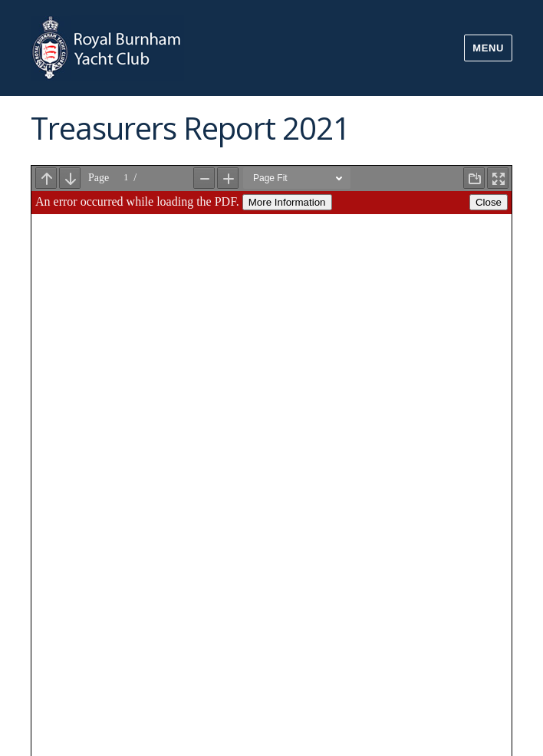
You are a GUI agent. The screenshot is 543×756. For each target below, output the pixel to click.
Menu (488, 48)
